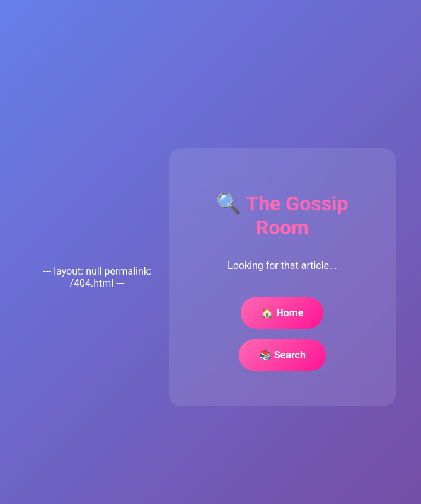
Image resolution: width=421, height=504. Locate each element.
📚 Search (282, 355)
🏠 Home (282, 313)
